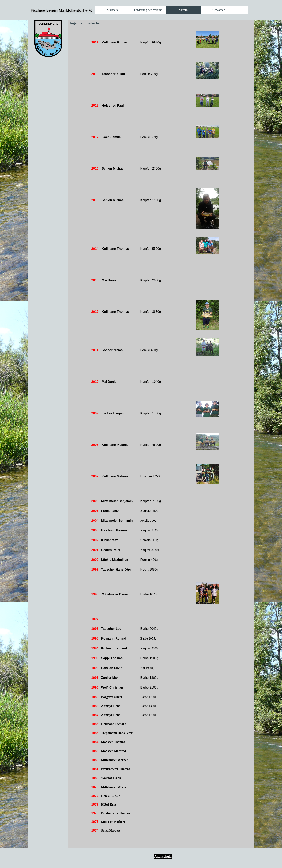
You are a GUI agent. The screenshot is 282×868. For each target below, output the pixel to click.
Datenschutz (163, 856)
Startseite (113, 10)
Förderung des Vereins (148, 10)
